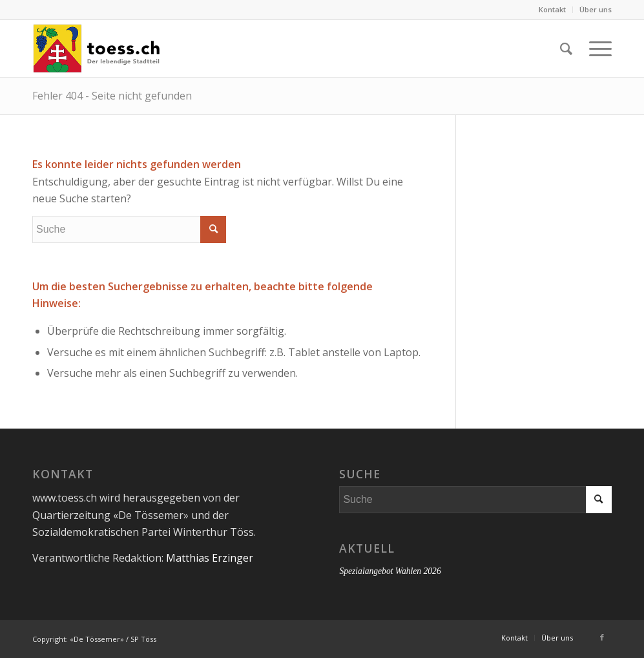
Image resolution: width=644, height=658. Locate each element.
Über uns (596, 9)
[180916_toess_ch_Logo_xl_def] (97, 48)
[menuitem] (553, 10)
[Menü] (596, 48)
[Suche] (566, 48)
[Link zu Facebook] (602, 637)
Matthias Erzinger (210, 558)
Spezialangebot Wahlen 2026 (390, 571)
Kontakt (552, 9)
